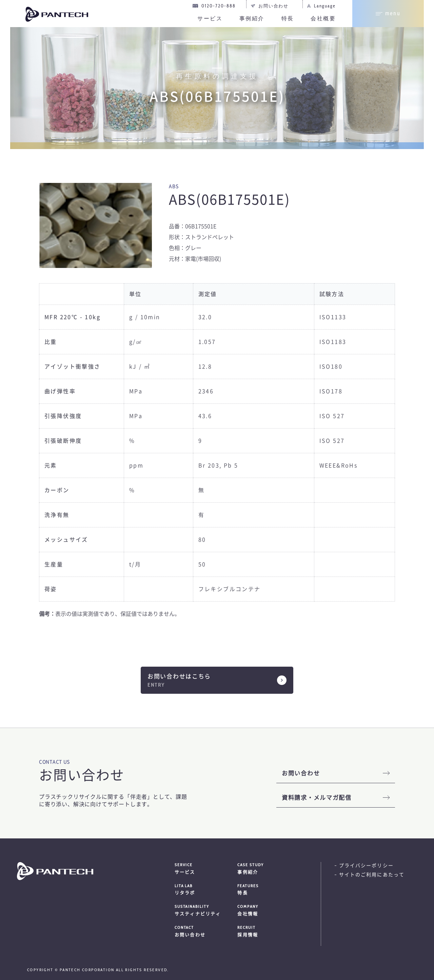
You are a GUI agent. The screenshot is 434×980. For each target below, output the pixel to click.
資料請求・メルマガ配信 (317, 798)
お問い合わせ (301, 773)
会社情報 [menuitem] (269, 910)
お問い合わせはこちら (179, 676)
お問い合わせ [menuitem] (274, 6)
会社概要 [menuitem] (323, 18)
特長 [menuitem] (288, 18)
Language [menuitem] (325, 6)
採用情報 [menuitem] (269, 931)
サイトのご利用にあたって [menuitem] (372, 875)
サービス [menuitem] (210, 18)
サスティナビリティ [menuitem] (206, 910)
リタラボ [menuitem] (206, 889)
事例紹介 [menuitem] (252, 18)
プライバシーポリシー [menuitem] (366, 866)
